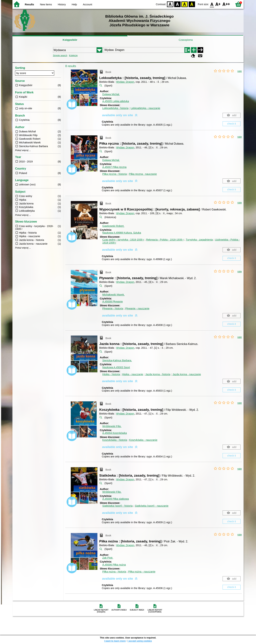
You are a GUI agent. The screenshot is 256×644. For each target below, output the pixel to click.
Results (30, 4)
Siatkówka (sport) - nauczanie (152, 506)
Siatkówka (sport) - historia (118, 506)
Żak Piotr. (108, 558)
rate (240, 71)
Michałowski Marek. (114, 295)
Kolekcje (73, 55)
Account (87, 4)
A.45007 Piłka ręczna (114, 167)
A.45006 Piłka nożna (114, 565)
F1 (218, 4)
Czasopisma (186, 40)
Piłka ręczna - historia (115, 174)
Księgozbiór (70, 40)
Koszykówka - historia (115, 440)
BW (177, 4)
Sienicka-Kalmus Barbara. (117, 360)
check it (232, 124)
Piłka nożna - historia (114, 572)
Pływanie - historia (113, 308)
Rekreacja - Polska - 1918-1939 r (165, 240)
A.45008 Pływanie (113, 302)
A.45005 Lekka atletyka (116, 101)
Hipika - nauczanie (133, 374)
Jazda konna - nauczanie (187, 374)
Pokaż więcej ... (23, 150)
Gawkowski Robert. (113, 226)
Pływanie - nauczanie (137, 308)
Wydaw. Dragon (125, 82)
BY (192, 4)
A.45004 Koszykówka (115, 433)
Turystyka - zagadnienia (199, 240)
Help (74, 4)
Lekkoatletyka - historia (115, 108)
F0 (212, 4)
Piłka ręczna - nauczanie (143, 174)
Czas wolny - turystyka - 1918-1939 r (123, 240)
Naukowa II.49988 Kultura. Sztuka (122, 233)
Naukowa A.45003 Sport (116, 367)
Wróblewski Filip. (112, 426)
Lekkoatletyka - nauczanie (145, 108)
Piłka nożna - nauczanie (142, 572)
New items (46, 4)
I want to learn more (115, 641)
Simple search (60, 55)
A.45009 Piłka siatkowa (116, 499)
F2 (226, 4)
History (62, 4)
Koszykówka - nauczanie (143, 440)
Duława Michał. (111, 94)
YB (185, 4)
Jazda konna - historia (158, 374)
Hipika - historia (111, 374)
